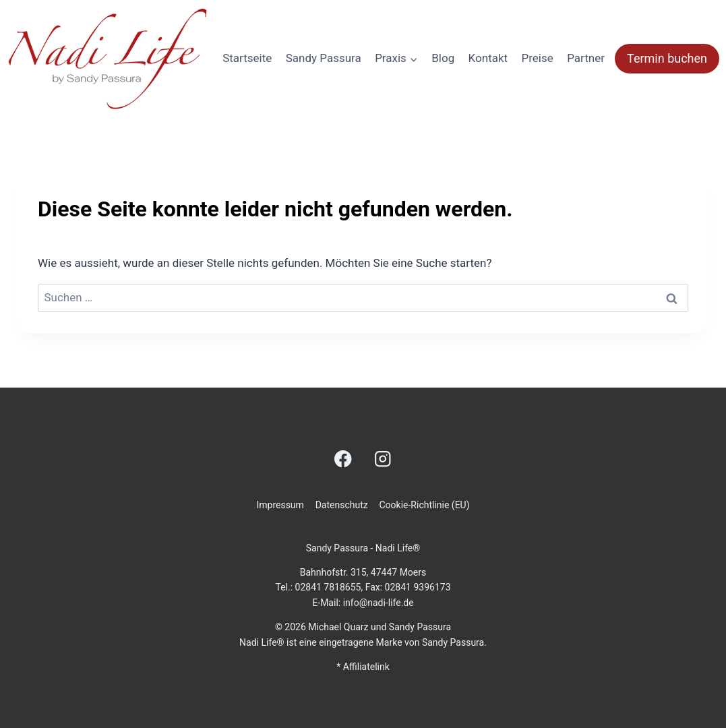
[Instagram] (383, 459)
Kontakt (488, 58)
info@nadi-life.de (379, 603)
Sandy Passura (324, 58)
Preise (538, 58)
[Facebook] (343, 459)
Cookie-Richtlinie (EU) (424, 505)
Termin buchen (667, 58)
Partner (586, 58)
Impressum (280, 505)
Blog (443, 58)
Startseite (247, 58)
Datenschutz (342, 505)
